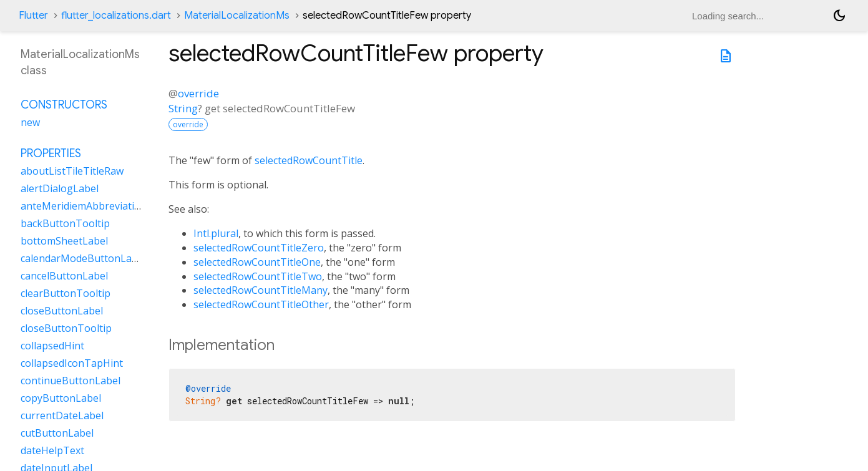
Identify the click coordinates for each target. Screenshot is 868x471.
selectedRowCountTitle (309, 160)
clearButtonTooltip (66, 293)
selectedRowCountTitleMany (261, 290)
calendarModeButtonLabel (83, 258)
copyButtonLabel (61, 398)
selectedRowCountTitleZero (259, 248)
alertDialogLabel (60, 188)
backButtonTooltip (65, 223)
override (198, 93)
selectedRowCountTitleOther (261, 304)
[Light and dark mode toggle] (839, 16)
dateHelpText (52, 450)
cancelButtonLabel (64, 276)
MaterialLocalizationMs (237, 16)
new (30, 122)
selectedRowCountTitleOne (257, 262)
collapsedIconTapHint (72, 363)
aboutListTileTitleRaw (72, 171)
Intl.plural (216, 233)
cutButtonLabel (57, 433)
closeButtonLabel (62, 311)
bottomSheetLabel (64, 241)
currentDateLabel (62, 415)
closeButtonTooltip (66, 328)
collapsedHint (52, 346)
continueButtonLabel (71, 381)
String (183, 108)
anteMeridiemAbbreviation (84, 206)
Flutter (33, 16)
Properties (51, 153)
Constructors (64, 105)
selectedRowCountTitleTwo (258, 276)
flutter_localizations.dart (116, 16)
